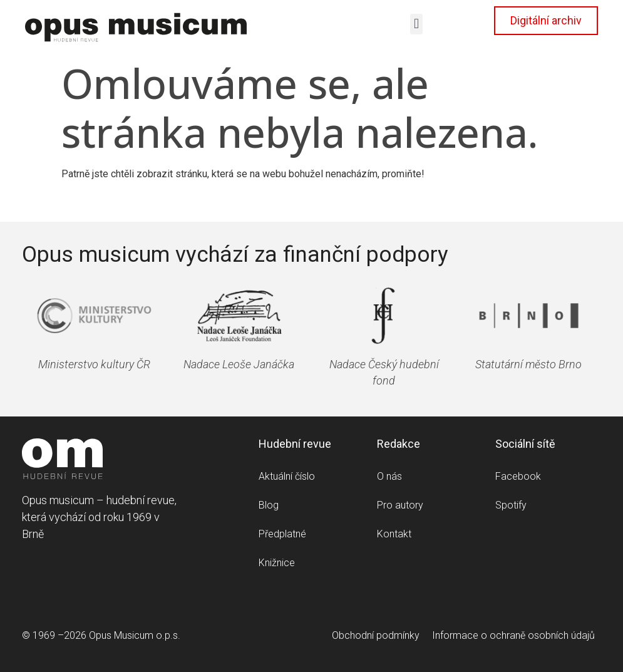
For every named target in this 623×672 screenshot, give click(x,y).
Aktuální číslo (287, 476)
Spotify (511, 505)
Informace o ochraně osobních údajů (513, 635)
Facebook (518, 476)
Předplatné (282, 534)
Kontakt (394, 534)
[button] (416, 24)
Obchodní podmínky (376, 635)
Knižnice (277, 563)
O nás (389, 476)
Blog (269, 505)
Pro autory (400, 505)
